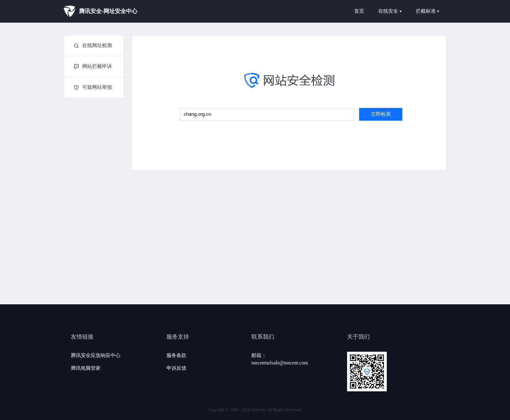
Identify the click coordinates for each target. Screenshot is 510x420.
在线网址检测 (93, 45)
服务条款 (176, 355)
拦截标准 (427, 11)
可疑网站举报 (93, 87)
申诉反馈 (176, 368)
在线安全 (390, 11)
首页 (359, 11)
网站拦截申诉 (93, 66)
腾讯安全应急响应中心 (96, 355)
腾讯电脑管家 (86, 368)
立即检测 (381, 114)
